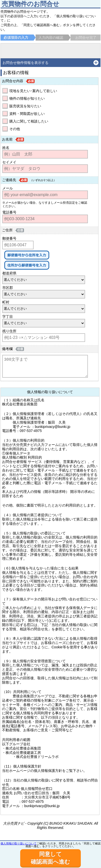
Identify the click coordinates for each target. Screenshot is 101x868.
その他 (15, 129)
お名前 (7, 139)
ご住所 (7, 230)
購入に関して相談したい (29, 121)
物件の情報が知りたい (27, 98)
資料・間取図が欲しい (27, 114)
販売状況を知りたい (25, 106)
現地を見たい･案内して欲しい (33, 91)
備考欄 (7, 349)
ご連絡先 (9, 180)
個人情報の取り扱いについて (19, 843)
